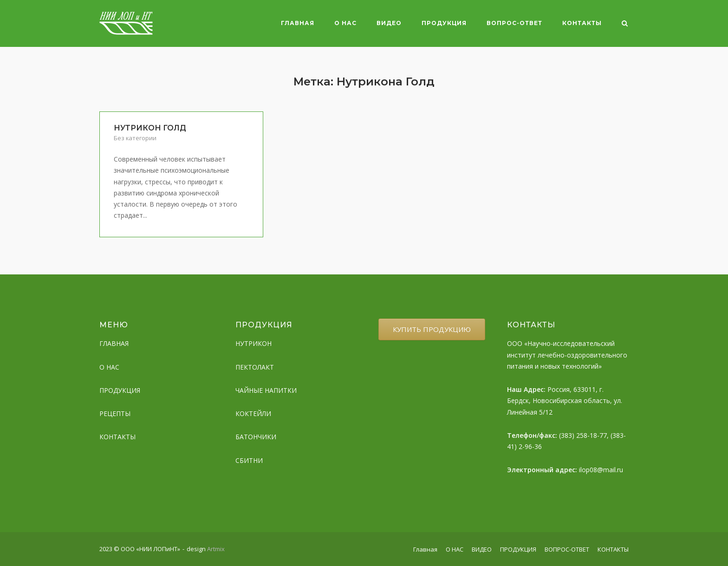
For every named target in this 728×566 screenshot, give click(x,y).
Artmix (216, 549)
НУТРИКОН (253, 343)
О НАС (345, 23)
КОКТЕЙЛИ (253, 413)
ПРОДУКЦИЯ (444, 23)
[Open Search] (625, 24)
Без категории (135, 138)
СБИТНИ (249, 460)
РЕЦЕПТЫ (115, 413)
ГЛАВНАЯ (114, 343)
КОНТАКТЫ (582, 23)
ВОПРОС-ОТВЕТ (514, 23)
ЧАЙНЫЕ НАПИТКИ (266, 390)
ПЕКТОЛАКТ (255, 367)
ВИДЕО (389, 23)
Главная (298, 23)
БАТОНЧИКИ (256, 437)
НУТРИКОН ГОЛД (150, 128)
